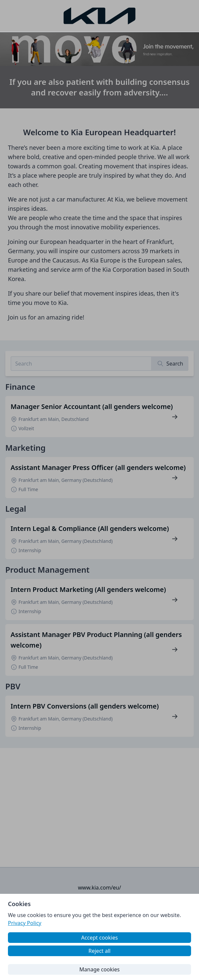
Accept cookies (100, 938)
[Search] (170, 364)
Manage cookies (99, 969)
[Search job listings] (81, 364)
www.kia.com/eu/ (99, 888)
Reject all (100, 951)
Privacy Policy (25, 923)
